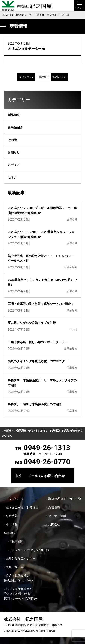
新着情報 (54, 507)
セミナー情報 (57, 516)
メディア (14, 165)
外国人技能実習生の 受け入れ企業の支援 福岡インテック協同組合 (20, 594)
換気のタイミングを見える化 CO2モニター (39, 361)
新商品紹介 (15, 127)
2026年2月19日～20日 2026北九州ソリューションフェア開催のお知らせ (41, 234)
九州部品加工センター (21, 559)
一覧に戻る (43, 77)
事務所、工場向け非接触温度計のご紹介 (35, 404)
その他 (12, 140)
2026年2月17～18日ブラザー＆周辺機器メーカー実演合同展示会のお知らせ (42, 211)
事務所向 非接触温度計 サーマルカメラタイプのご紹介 (42, 383)
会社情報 (12, 516)
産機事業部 (16, 542)
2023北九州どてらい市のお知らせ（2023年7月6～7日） (42, 282)
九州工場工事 (15, 567)
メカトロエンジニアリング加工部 (29, 550)
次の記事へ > (59, 77)
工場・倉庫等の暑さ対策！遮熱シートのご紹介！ (41, 304)
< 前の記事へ (26, 77)
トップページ (15, 499)
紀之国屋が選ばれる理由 (22, 507)
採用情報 (12, 524)
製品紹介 (14, 115)
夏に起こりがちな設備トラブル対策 (32, 323)
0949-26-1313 (47, 448)
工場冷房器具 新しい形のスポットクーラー (38, 342)
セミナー (14, 177)
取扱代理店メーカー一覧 (26, 15)
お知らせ (14, 152)
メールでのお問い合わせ (46, 476)
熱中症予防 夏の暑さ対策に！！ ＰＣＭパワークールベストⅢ (41, 258)
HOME (6, 15)
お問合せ (54, 524)
